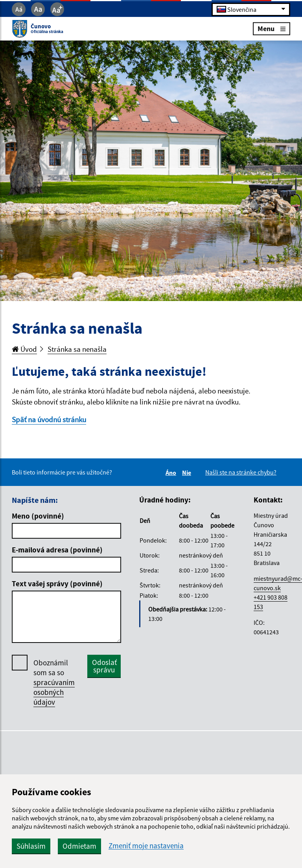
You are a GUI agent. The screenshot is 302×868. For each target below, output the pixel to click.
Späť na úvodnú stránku (49, 419)
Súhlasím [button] (31, 846)
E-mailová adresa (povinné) (57, 550)
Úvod (24, 349)
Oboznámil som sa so (54, 682)
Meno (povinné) (38, 516)
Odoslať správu (104, 666)
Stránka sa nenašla (77, 349)
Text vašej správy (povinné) (57, 584)
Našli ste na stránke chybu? (241, 472)
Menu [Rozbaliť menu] (272, 29)
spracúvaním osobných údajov (54, 692)
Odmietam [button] (79, 846)
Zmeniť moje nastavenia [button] (146, 846)
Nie (188, 473)
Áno (172, 473)
